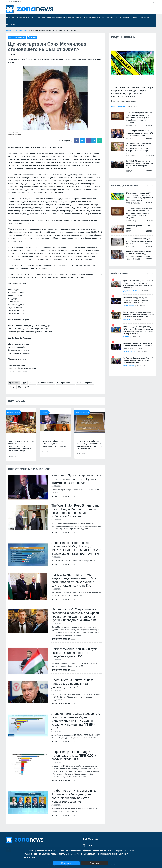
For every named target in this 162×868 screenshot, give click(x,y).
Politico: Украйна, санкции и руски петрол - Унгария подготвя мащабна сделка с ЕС (75, 653)
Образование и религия (139, 18)
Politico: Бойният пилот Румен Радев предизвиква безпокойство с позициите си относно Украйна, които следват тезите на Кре (76, 580)
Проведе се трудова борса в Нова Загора (140, 227)
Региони (17, 24)
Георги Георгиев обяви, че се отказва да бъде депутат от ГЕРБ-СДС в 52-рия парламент (140, 133)
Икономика (35, 18)
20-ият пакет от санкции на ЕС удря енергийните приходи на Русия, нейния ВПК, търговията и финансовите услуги (132, 92)
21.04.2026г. (144, 291)
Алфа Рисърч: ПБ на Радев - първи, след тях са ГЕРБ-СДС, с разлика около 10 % (74, 755)
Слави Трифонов (85, 383)
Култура (9, 24)
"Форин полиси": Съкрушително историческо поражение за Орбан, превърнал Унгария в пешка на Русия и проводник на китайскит (76, 615)
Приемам (66, 863)
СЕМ (32, 383)
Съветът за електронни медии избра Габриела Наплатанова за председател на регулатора (139, 241)
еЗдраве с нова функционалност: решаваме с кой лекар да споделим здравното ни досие (139, 254)
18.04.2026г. (141, 305)
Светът (27, 18)
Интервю (75, 18)
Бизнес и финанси (48, 18)
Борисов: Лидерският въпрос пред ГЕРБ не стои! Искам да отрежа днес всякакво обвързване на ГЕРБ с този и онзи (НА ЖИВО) (138, 330)
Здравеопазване (113, 18)
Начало (8, 30)
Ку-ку (12, 387)
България (19, 18)
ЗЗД (20, 387)
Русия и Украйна (118, 106)
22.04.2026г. (143, 351)
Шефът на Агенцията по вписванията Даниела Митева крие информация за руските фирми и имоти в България (138, 314)
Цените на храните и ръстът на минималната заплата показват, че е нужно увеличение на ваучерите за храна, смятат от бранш (21, 446)
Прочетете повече (64, 496)
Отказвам (94, 863)
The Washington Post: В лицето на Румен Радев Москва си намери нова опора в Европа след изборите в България (75, 511)
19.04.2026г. (141, 366)
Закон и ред (124, 18)
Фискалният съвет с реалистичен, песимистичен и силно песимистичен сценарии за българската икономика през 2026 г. (140, 148)
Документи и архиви (88, 18)
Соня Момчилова (46, 383)
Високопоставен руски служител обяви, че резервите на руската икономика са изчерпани (136, 300)
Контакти (91, 845)
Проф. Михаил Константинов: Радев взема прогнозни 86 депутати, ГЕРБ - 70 (72, 684)
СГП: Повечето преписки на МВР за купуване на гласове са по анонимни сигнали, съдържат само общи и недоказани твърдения (139, 118)
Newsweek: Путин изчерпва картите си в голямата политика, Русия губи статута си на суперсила (76, 479)
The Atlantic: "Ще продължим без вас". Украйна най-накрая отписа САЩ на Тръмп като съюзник (138, 360)
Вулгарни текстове (65, 383)
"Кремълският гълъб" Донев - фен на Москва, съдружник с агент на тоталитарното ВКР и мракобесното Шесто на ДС (138, 284)
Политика (10, 18)
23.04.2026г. (133, 106)
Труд (24, 383)
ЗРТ (27, 387)
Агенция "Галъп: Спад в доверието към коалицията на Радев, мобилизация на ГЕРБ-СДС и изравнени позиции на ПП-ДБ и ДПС (76, 721)
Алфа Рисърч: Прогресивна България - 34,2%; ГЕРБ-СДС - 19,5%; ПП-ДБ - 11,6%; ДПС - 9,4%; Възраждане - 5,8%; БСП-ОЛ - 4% (76, 548)
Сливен (129, 231)
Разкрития (101, 18)
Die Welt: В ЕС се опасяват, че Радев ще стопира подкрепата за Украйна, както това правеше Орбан (139, 165)
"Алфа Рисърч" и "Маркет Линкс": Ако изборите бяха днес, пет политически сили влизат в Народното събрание (75, 796)
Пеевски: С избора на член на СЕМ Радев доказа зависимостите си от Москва (55, 444)
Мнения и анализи (63, 18)
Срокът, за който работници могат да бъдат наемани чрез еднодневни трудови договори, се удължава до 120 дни (89, 445)
